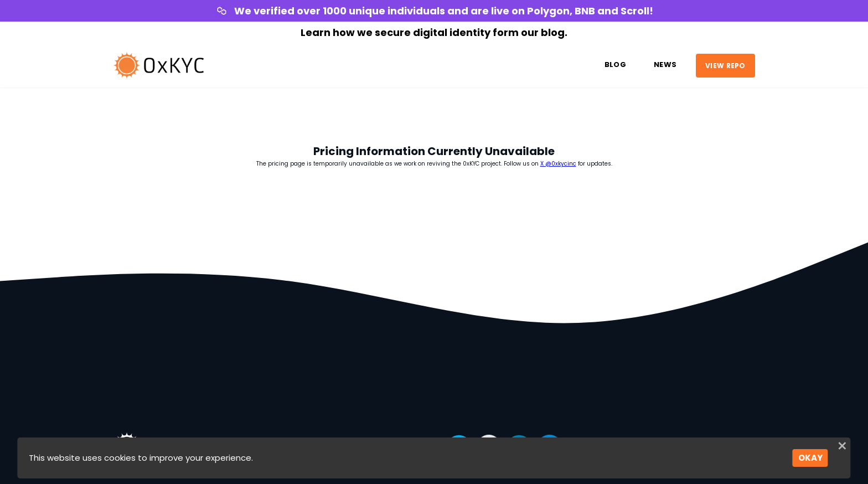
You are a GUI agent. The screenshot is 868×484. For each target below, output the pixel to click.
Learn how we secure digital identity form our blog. (434, 32)
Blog (615, 65)
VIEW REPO (725, 65)
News (665, 65)
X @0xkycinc (558, 164)
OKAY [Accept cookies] (810, 458)
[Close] (843, 448)
